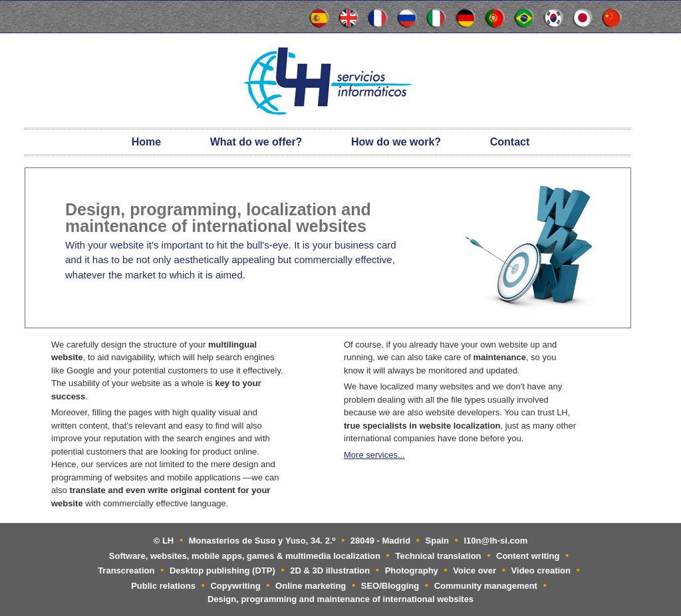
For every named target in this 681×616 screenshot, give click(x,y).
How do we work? (396, 142)
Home (146, 142)
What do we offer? (256, 142)
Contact (510, 142)
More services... (374, 455)
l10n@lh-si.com (496, 541)
